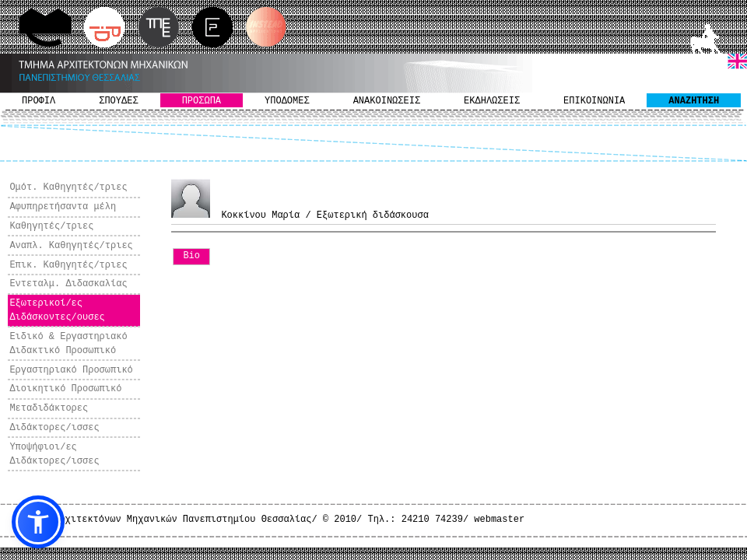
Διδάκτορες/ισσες (54, 428)
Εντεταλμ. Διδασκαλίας (68, 284)
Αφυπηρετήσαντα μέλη (63, 207)
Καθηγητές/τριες (51, 226)
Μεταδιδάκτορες (49, 408)
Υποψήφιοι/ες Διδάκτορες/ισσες (54, 454)
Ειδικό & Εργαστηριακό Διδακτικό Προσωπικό (68, 344)
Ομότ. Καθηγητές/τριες (68, 187)
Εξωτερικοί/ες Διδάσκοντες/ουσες (57, 310)
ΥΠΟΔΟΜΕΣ (287, 101)
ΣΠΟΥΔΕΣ (118, 101)
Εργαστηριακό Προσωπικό (71, 370)
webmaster (499, 520)
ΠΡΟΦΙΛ (39, 101)
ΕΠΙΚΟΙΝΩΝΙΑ (594, 101)
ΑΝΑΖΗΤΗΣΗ (694, 101)
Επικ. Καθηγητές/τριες (68, 265)
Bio (191, 256)
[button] (38, 522)
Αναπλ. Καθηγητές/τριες (71, 246)
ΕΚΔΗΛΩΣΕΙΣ (492, 101)
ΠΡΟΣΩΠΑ (202, 101)
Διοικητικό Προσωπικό (65, 389)
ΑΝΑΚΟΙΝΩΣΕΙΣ (387, 101)
